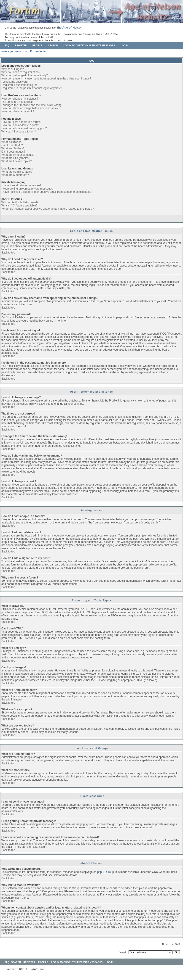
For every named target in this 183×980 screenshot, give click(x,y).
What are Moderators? (15, 175)
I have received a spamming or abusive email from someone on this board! (47, 192)
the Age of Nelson (70, 28)
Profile (37, 46)
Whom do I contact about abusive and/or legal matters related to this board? (48, 209)
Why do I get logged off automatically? (25, 75)
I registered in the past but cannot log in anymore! (32, 88)
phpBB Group (106, 872)
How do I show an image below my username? (30, 108)
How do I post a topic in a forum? (21, 122)
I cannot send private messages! (21, 185)
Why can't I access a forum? (19, 132)
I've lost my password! (15, 82)
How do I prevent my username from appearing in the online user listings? (46, 79)
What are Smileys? (13, 148)
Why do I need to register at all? (21, 72)
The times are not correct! (17, 102)
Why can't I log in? (13, 69)
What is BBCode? (12, 142)
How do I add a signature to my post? (24, 128)
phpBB (18, 969)
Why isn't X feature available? (19, 206)
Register (21, 46)
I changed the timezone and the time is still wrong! (32, 105)
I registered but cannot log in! (19, 85)
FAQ (7, 46)
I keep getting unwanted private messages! (27, 189)
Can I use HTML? (12, 145)
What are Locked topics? (16, 161)
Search (53, 46)
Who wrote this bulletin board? (20, 202)
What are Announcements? (18, 155)
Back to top (8, 253)
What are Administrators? (17, 172)
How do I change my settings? (20, 99)
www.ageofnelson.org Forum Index (24, 51)
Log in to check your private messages (89, 46)
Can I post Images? (13, 152)
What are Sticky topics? (16, 158)
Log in (124, 46)
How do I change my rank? (18, 111)
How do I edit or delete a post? (20, 125)
